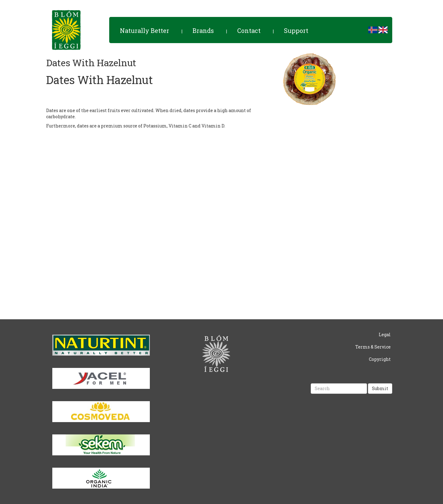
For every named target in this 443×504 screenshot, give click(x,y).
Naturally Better (145, 30)
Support (296, 30)
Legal (385, 335)
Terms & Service (373, 347)
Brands (203, 30)
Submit (380, 388)
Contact (249, 30)
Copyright (380, 359)
